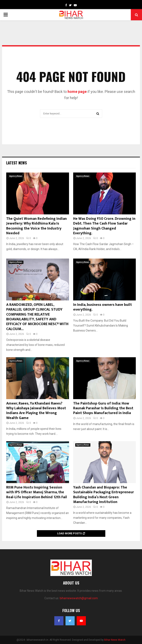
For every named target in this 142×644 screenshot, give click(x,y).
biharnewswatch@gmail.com (79, 598)
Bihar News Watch (115, 640)
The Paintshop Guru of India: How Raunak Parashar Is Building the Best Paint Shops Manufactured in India (103, 408)
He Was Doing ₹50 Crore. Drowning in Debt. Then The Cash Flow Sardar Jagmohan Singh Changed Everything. (104, 226)
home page (77, 92)
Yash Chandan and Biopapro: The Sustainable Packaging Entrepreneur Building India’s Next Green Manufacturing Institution (104, 495)
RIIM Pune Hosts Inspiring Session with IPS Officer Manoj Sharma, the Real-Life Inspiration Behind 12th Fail (37, 492)
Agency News (16, 176)
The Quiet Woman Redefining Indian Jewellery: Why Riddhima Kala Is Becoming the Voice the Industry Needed (36, 226)
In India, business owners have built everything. (103, 307)
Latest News (16, 163)
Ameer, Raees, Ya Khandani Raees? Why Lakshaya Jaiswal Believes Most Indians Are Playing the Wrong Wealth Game (36, 411)
